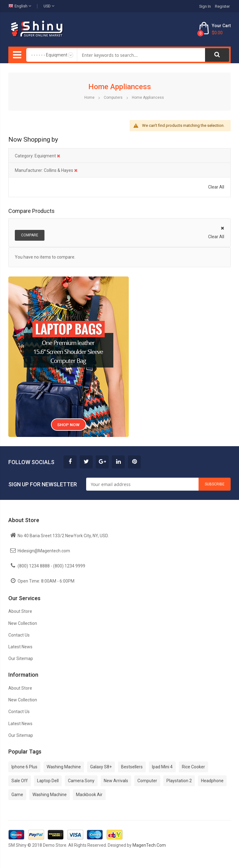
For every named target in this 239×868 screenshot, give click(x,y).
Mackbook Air (89, 795)
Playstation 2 (179, 781)
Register (222, 6)
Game (17, 795)
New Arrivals (116, 781)
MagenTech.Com (149, 845)
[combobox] (141, 55)
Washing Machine (64, 767)
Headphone (212, 781)
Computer (147, 781)
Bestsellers (132, 767)
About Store (20, 611)
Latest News (20, 647)
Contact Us (19, 635)
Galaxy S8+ (101, 767)
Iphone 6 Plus (24, 767)
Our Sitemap (21, 658)
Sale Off (20, 781)
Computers (114, 98)
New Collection (23, 623)
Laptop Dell (48, 781)
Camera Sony (81, 781)
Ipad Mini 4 (162, 767)
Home (90, 98)
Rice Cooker (193, 767)
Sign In (205, 6)
